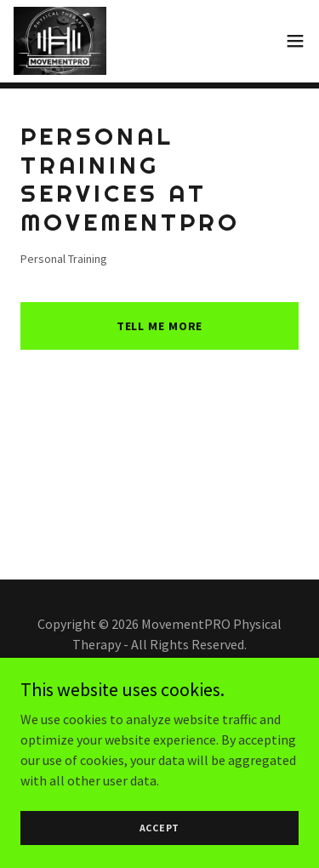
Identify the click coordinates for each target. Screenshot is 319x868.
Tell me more (160, 326)
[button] (295, 41)
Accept (160, 828)
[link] (60, 41)
